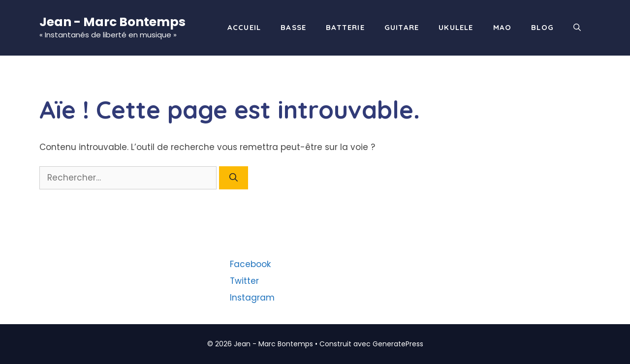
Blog (542, 27)
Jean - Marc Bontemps (112, 22)
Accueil (244, 27)
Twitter (244, 281)
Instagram (252, 298)
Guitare (402, 27)
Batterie (345, 27)
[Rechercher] (234, 178)
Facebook (250, 264)
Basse (293, 27)
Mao (503, 27)
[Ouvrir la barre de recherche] (577, 28)
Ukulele (456, 27)
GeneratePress (398, 344)
